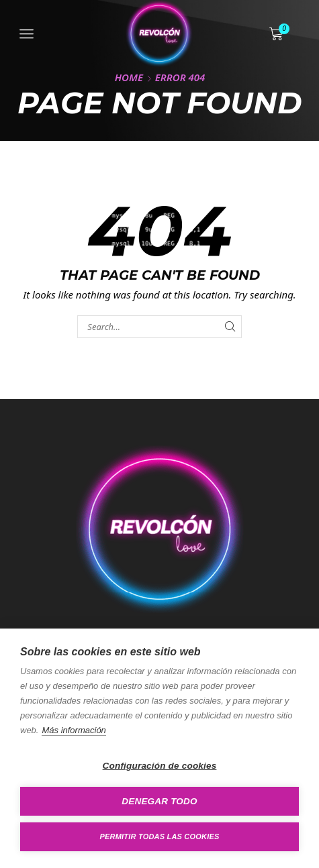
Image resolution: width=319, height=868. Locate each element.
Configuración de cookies (160, 766)
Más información (74, 730)
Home (129, 77)
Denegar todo (159, 801)
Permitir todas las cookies (160, 836)
